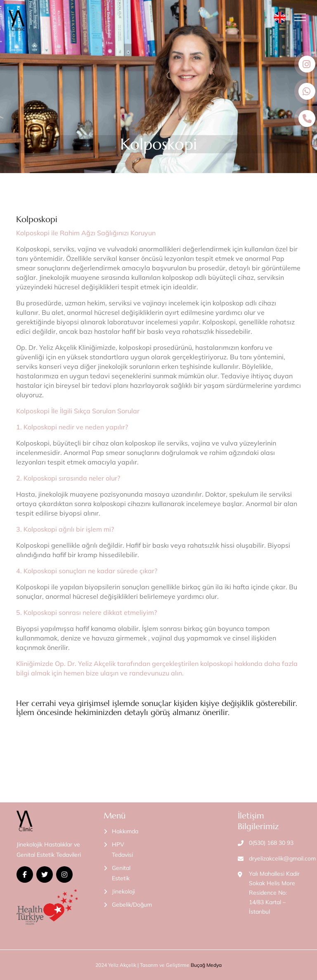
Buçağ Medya (206, 965)
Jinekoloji (123, 891)
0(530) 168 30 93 (271, 843)
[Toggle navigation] (303, 17)
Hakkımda (125, 831)
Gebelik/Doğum (132, 905)
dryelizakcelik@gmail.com (282, 858)
